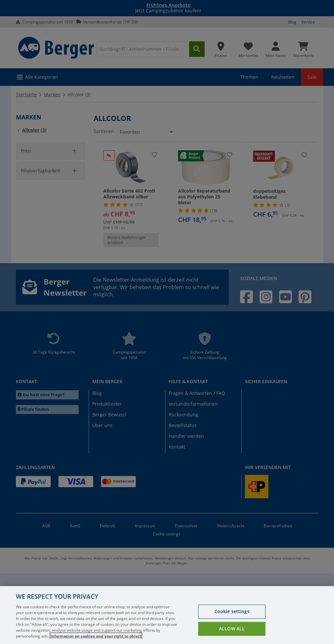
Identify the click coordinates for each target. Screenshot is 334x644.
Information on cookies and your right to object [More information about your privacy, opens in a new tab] (96, 636)
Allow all (232, 629)
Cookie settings (232, 611)
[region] (167, 615)
